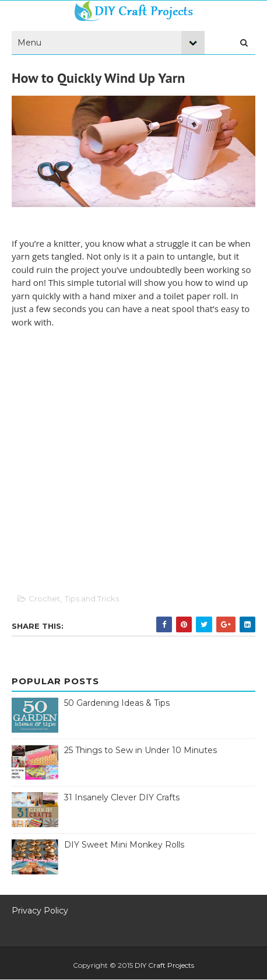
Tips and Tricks (92, 598)
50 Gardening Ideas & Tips (117, 703)
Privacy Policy (40, 911)
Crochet (44, 598)
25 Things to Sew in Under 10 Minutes (140, 750)
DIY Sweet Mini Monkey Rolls (124, 845)
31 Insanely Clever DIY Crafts (122, 797)
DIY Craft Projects (164, 965)
